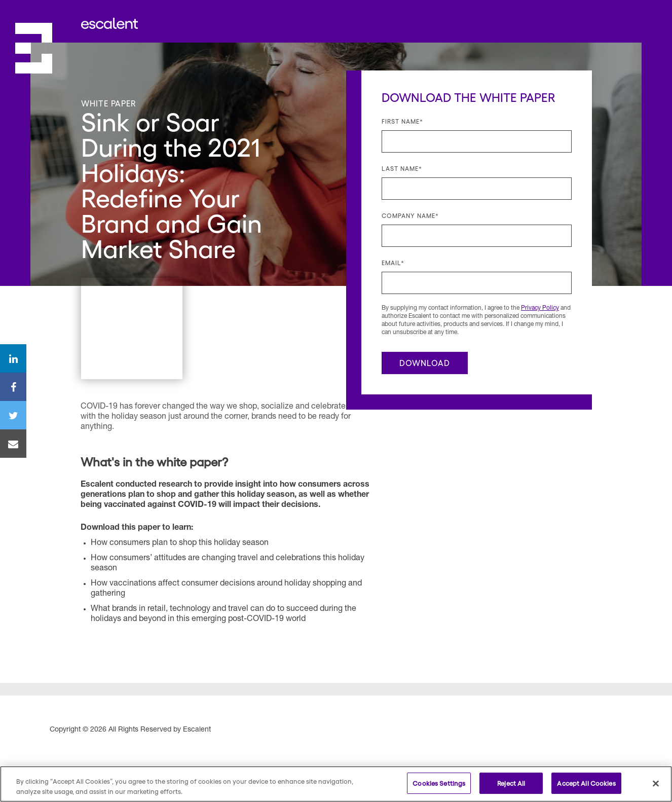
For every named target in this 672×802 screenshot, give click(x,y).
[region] (336, 784)
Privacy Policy (540, 308)
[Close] (656, 783)
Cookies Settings (439, 783)
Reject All (511, 783)
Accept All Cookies (586, 783)
